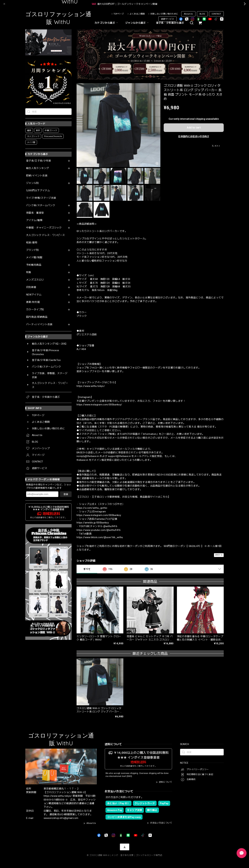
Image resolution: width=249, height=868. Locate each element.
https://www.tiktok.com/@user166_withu (100, 537)
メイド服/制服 (34, 258)
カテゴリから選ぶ (107, 23)
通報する (219, 555)
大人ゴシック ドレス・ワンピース (45, 235)
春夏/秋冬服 (33, 302)
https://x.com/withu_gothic (92, 508)
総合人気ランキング (38, 168)
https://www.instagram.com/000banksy (99, 515)
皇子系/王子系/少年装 (39, 161)
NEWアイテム (34, 295)
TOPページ (119, 14)
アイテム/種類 (34, 220)
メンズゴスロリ (35, 280)
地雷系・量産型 (35, 213)
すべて (87, 569)
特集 (29, 272)
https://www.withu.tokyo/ (91, 386)
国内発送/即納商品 (37, 317)
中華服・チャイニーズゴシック (44, 228)
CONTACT (216, 14)
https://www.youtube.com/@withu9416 (99, 530)
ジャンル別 (32, 183)
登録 (66, 494)
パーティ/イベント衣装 (39, 324)
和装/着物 (32, 243)
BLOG (202, 14)
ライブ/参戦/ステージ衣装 (41, 198)
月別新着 (31, 287)
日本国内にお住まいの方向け (194, 136)
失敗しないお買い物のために (164, 14)
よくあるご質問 (137, 14)
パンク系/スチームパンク (41, 205)
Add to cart (194, 128)
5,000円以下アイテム (38, 191)
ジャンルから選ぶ (137, 23)
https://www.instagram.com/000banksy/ (99, 405)
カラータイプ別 (35, 310)
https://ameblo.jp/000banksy (93, 523)
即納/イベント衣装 (37, 176)
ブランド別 (32, 250)
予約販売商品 (34, 265)
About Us (188, 14)
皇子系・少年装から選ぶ (170, 23)
